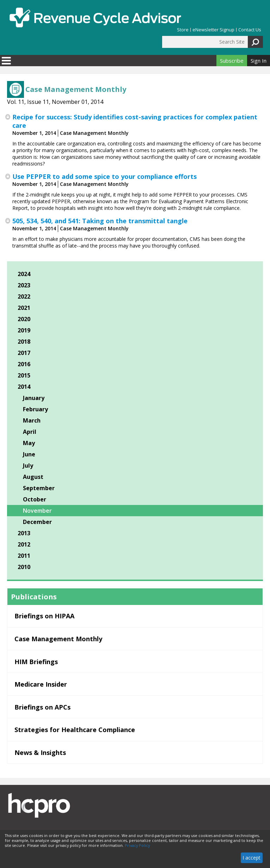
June (29, 454)
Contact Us (250, 30)
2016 (24, 364)
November (37, 511)
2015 (24, 375)
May (29, 443)
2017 (24, 353)
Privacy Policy (137, 845)
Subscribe (232, 61)
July (28, 466)
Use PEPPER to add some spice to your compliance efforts (105, 176)
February (35, 409)
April (30, 432)
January (34, 398)
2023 (24, 285)
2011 (24, 556)
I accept (251, 858)
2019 (24, 330)
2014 (24, 387)
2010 (24, 567)
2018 (24, 342)
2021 (24, 308)
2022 (24, 296)
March (32, 420)
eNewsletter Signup (213, 30)
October (35, 499)
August (33, 477)
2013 (24, 533)
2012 (24, 544)
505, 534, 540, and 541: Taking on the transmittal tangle (100, 221)
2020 (24, 319)
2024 (24, 274)
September (39, 488)
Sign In (259, 61)
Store (183, 30)
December (37, 522)
